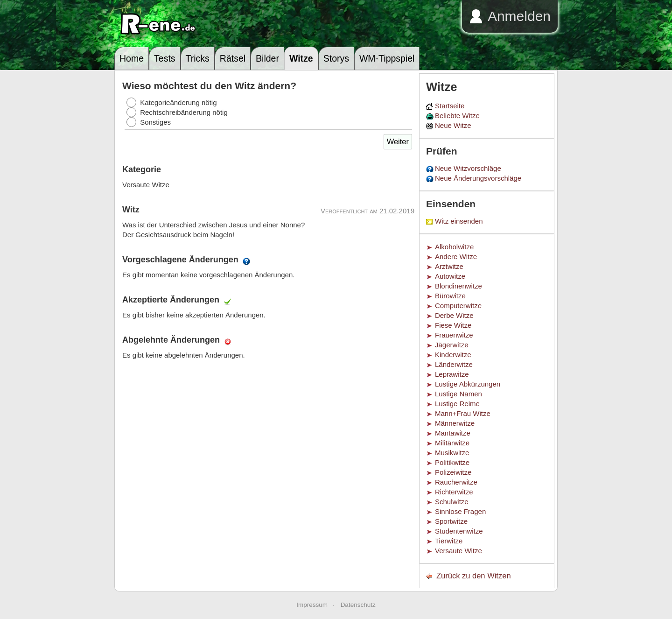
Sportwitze (451, 521)
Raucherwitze (456, 482)
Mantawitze (453, 433)
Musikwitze (452, 453)
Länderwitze (454, 364)
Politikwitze (452, 462)
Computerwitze (458, 306)
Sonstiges (155, 122)
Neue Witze (453, 125)
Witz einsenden (459, 221)
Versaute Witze (458, 551)
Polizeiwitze (453, 472)
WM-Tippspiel (387, 58)
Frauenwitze (454, 335)
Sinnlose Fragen (460, 511)
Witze (301, 58)
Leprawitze (452, 374)
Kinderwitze (453, 355)
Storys (336, 58)
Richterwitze (454, 492)
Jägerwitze (452, 345)
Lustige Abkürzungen (468, 384)
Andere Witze (456, 257)
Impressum (312, 605)
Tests (165, 58)
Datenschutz (358, 605)
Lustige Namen (458, 394)
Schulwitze (452, 502)
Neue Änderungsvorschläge (478, 178)
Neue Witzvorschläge (468, 168)
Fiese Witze (453, 325)
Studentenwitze (459, 531)
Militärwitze (452, 443)
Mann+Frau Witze (463, 413)
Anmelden (519, 16)
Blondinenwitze (458, 286)
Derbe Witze (454, 315)
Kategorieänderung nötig (178, 102)
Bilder (267, 58)
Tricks (198, 58)
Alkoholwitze (454, 247)
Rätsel (233, 58)
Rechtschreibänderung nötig (184, 112)
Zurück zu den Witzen (474, 576)
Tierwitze (449, 541)
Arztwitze (449, 266)
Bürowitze (450, 296)
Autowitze (450, 276)
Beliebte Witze (457, 116)
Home (132, 58)
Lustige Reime (457, 404)
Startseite (450, 106)
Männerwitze (455, 423)
